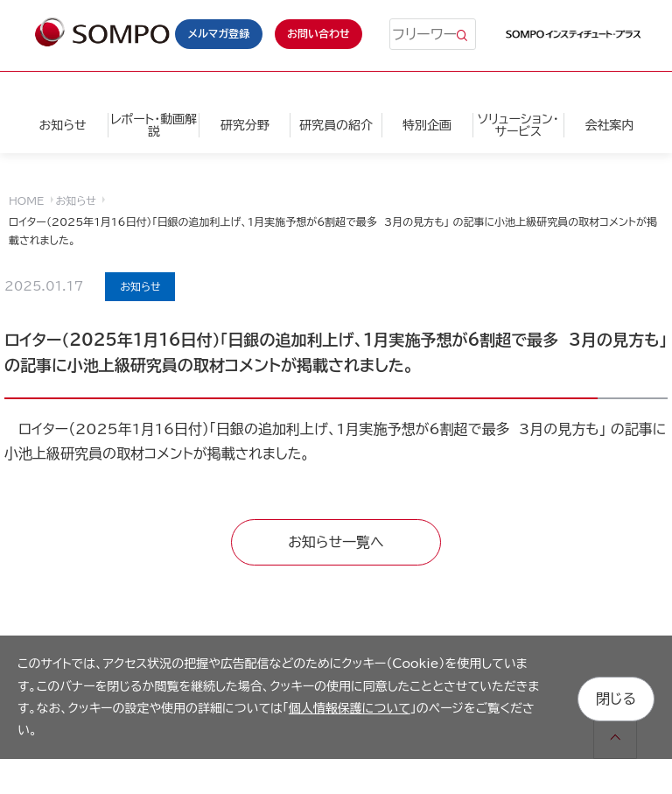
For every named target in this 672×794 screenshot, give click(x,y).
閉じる (616, 697)
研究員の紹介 (336, 125)
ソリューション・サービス (518, 125)
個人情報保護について (350, 708)
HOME (26, 200)
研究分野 (245, 125)
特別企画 (427, 125)
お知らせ (62, 125)
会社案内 (609, 125)
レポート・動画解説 (154, 125)
